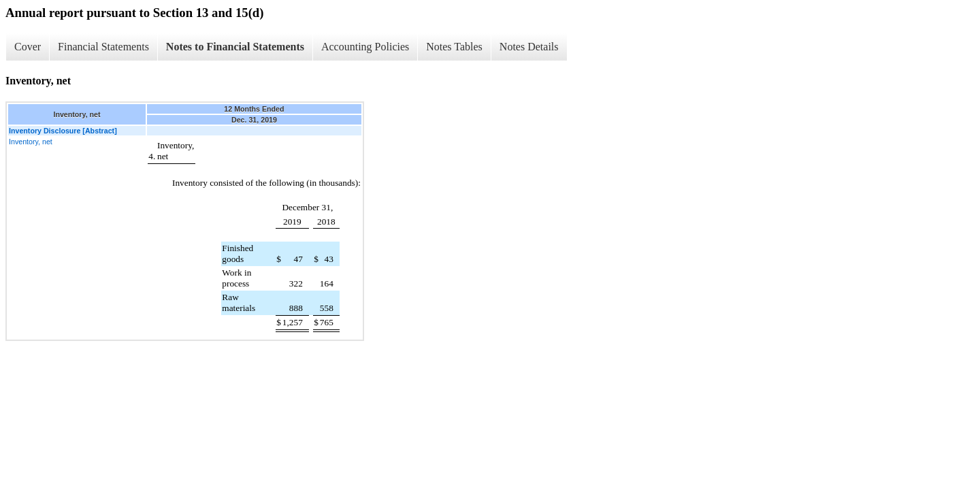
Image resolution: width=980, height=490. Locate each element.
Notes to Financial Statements (235, 47)
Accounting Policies (365, 47)
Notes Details (529, 47)
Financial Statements (103, 47)
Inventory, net (31, 142)
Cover (28, 47)
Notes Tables (454, 47)
